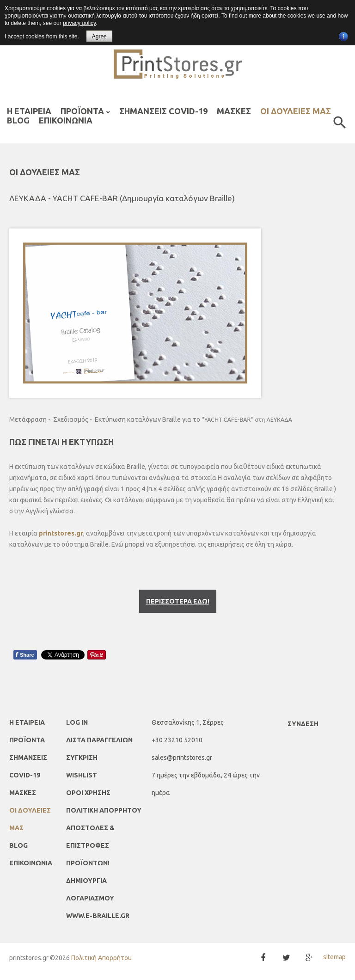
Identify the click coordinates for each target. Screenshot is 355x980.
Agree (99, 37)
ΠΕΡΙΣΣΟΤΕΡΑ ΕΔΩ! (178, 598)
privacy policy (79, 23)
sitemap (334, 953)
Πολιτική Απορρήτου (101, 954)
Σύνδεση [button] (303, 720)
